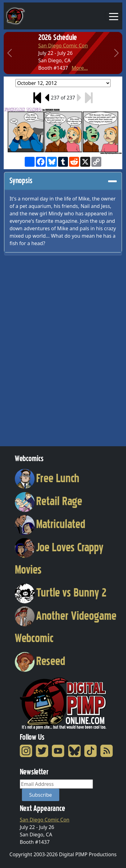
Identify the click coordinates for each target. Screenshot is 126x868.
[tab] (63, 181)
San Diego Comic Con (63, 46)
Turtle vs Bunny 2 (61, 593)
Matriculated (50, 524)
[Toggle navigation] (114, 16)
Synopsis (63, 181)
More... (80, 68)
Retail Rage (48, 501)
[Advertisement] (28, 349)
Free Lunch (47, 478)
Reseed (40, 661)
